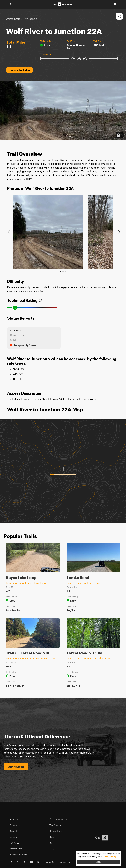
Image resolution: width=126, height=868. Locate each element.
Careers (13, 837)
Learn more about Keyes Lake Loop (26, 583)
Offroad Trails (56, 831)
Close (98, 862)
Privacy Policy (66, 862)
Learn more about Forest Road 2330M (88, 658)
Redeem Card (16, 849)
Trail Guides (55, 825)
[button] (12, 4)
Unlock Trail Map (20, 70)
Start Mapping (16, 767)
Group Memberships (59, 819)
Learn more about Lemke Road (84, 583)
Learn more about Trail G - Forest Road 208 (30, 658)
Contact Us (15, 825)
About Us (14, 819)
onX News (14, 843)
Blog (51, 843)
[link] (40, 300)
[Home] (63, 4)
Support (13, 831)
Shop (52, 837)
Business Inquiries (18, 855)
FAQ (51, 849)
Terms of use (51, 862)
